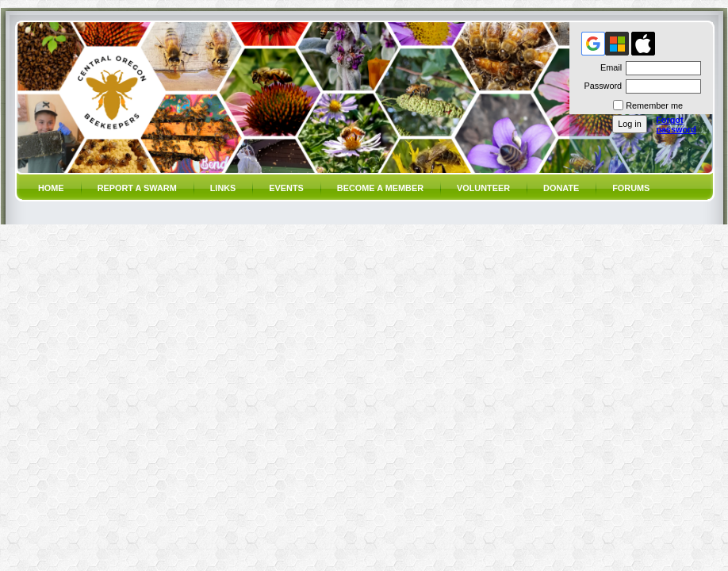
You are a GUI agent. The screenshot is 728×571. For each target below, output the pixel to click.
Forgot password (676, 125)
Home (51, 188)
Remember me (654, 105)
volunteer (483, 188)
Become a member (380, 188)
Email (608, 67)
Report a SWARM (137, 188)
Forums (631, 188)
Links (223, 188)
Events (286, 188)
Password (600, 86)
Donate (561, 188)
